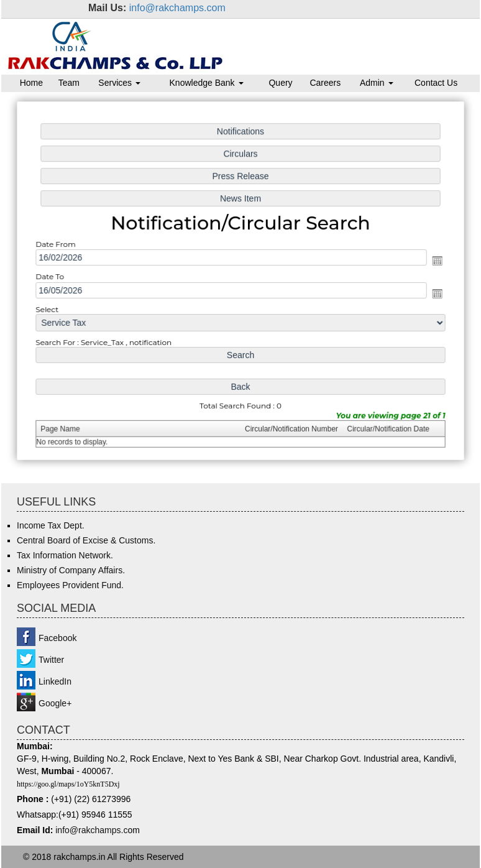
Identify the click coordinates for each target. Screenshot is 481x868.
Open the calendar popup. (434, 261)
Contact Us (436, 83)
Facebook (57, 638)
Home (31, 83)
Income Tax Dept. (51, 525)
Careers (325, 83)
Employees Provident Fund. (70, 585)
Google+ (55, 703)
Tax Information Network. (65, 555)
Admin (377, 83)
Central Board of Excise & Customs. (86, 540)
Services (119, 83)
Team (69, 83)
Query (280, 83)
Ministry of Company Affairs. (71, 570)
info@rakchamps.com (177, 8)
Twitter (51, 660)
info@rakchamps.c (91, 830)
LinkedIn (55, 681)
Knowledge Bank (207, 83)
